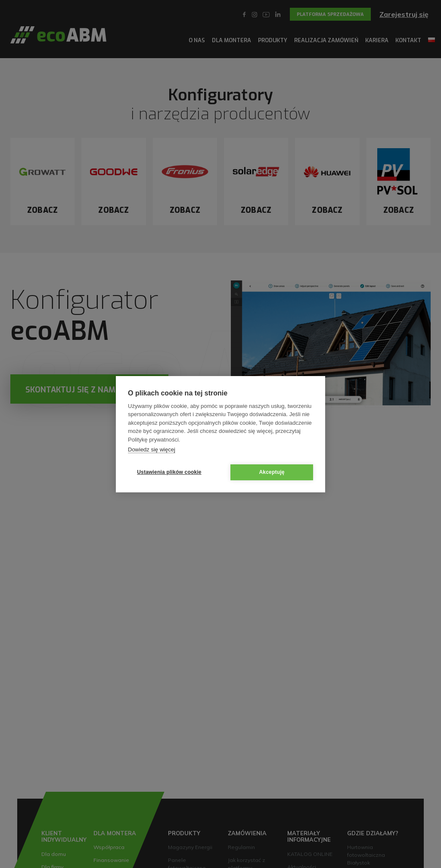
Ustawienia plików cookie (169, 472)
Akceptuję (272, 472)
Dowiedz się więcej (152, 450)
